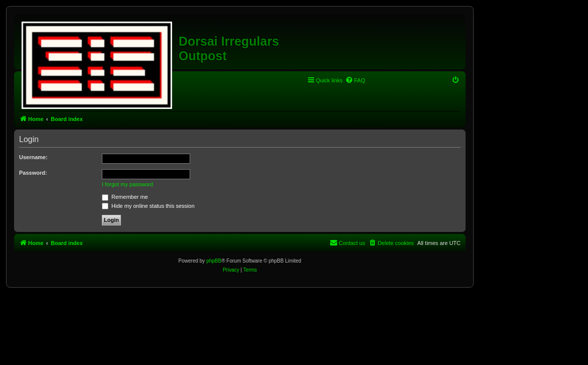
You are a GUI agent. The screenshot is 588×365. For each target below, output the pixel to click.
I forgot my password (127, 184)
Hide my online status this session (148, 206)
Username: (33, 157)
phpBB (214, 261)
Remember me (125, 197)
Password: (33, 173)
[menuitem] (355, 80)
